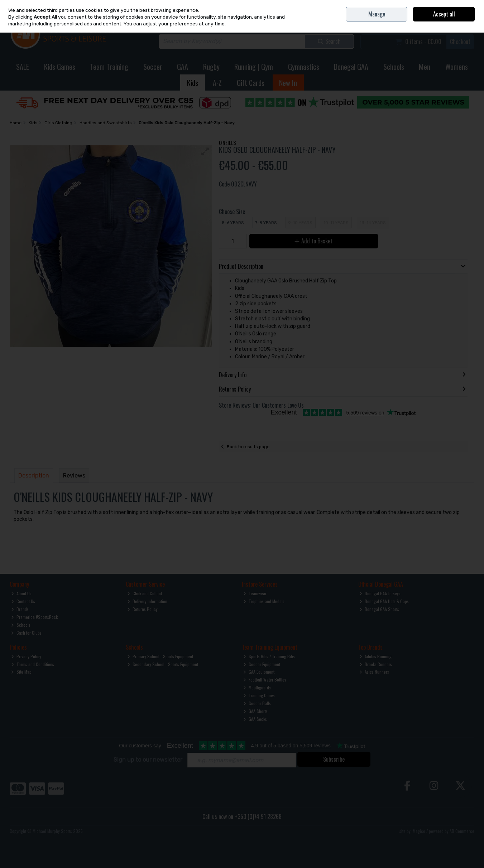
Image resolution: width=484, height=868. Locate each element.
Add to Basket (313, 241)
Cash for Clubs (26, 633)
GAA (183, 67)
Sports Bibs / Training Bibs (269, 656)
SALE (23, 67)
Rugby (211, 67)
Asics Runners (374, 672)
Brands (20, 609)
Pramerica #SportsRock (34, 617)
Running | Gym (254, 67)
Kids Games (60, 67)
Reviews (74, 476)
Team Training (109, 67)
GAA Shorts (255, 711)
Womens (457, 67)
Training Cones (259, 695)
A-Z (217, 83)
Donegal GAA (351, 67)
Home (409, 5)
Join (471, 22)
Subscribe (334, 759)
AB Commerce (462, 831)
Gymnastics (304, 67)
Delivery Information (147, 601)
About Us (21, 593)
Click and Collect (145, 593)
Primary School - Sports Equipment (160, 656)
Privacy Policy (26, 656)
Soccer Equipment (262, 664)
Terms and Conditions (33, 664)
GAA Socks (255, 719)
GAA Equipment (259, 672)
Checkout (460, 42)
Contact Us (427, 5)
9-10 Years (300, 223)
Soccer (153, 67)
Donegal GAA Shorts (379, 609)
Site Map (21, 672)
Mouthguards (257, 687)
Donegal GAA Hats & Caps (384, 601)
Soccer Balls (257, 703)
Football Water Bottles (265, 680)
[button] (205, 151)
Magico (419, 831)
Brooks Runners (376, 664)
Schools (394, 67)
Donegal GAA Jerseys (380, 593)
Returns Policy (142, 609)
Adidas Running (375, 656)
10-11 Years (336, 223)
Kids (193, 83)
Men (425, 67)
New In (288, 83)
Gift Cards (251, 83)
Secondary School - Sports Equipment (163, 664)
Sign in (456, 22)
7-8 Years (266, 223)
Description (34, 476)
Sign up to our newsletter (148, 760)
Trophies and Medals (264, 601)
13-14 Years (373, 223)
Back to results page (248, 447)
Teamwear (255, 593)
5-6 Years (233, 223)
